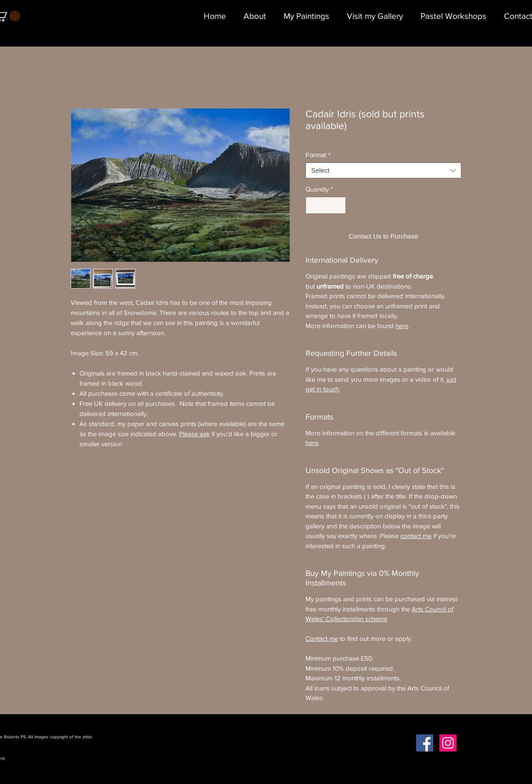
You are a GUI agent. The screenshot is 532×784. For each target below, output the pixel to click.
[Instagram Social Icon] (448, 743)
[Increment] (339, 205)
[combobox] (383, 170)
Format (318, 155)
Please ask (194, 434)
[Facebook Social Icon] (425, 743)
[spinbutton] (326, 205)
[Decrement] (313, 205)
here (402, 326)
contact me (416, 536)
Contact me (322, 638)
